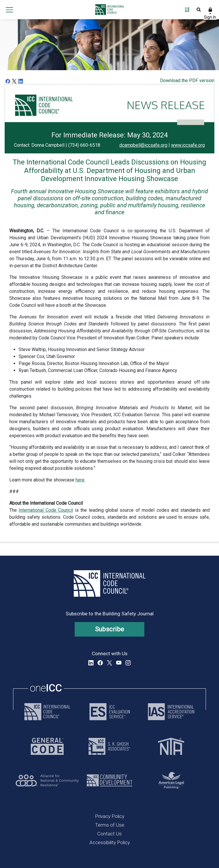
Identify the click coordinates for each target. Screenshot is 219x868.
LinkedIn (91, 663)
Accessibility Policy (110, 842)
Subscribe (110, 629)
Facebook (100, 663)
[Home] (108, 10)
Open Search (199, 10)
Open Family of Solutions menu (187, 10)
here (80, 480)
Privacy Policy (110, 816)
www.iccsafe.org (188, 145)
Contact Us (109, 834)
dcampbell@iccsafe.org (143, 145)
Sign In (210, 10)
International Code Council (46, 510)
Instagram (128, 663)
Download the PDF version (187, 80)
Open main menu (9, 10)
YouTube (119, 663)
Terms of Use (110, 825)
